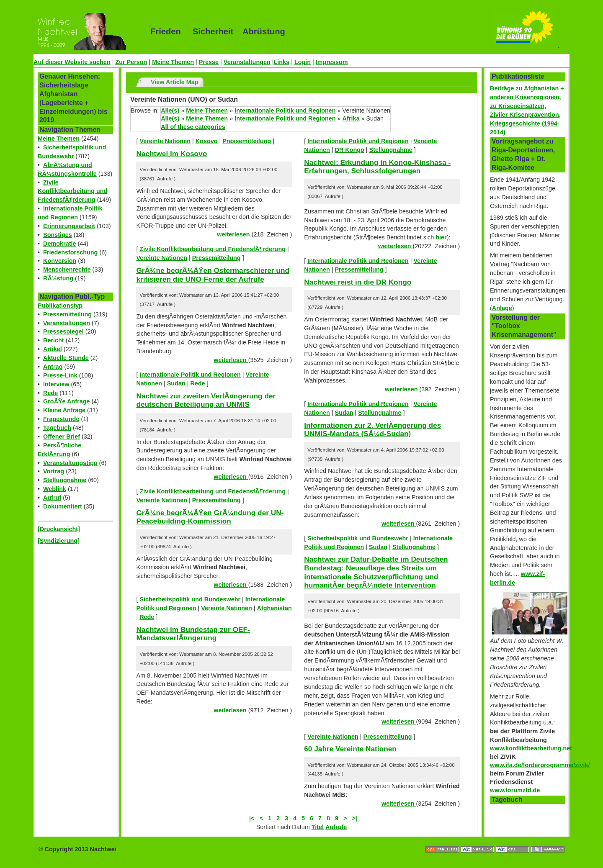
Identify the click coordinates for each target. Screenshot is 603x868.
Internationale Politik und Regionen (285, 110)
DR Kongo (350, 150)
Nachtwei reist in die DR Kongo (358, 282)
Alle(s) (170, 110)
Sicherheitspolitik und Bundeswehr (190, 599)
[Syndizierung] (59, 541)
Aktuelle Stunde (66, 358)
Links (282, 62)
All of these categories (193, 127)
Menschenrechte (67, 270)
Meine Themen (173, 62)
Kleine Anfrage (64, 410)
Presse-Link (60, 375)
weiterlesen (234, 234)
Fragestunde (61, 419)
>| (354, 818)
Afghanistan (274, 608)
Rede (50, 393)
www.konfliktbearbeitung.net (531, 748)
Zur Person (131, 62)
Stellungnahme (65, 480)
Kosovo (207, 141)
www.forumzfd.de (515, 790)
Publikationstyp (60, 306)
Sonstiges (58, 235)
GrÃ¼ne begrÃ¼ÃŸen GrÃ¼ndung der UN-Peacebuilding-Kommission (210, 517)
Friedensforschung (70, 252)
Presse (209, 62)
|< (252, 818)
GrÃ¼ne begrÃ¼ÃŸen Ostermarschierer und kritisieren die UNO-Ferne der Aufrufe (213, 275)
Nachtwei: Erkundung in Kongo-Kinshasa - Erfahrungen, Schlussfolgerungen (377, 167)
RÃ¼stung (58, 278)
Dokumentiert (63, 506)
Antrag (53, 367)
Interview (56, 384)
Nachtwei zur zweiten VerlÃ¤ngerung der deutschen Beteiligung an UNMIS (206, 400)
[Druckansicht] (59, 529)
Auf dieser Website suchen (72, 62)
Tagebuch (57, 428)
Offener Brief (62, 437)
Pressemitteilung (67, 314)
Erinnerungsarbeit (69, 226)
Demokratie (59, 244)
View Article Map (175, 82)
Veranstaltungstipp (70, 463)
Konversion (60, 261)
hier (441, 237)
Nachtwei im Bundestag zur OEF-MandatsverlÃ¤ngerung (193, 634)
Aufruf (52, 498)
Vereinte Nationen (165, 141)
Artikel (53, 349)
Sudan (176, 383)
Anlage (502, 308)
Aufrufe (336, 827)
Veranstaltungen (247, 62)
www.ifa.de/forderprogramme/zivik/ (540, 765)
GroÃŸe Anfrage (66, 401)
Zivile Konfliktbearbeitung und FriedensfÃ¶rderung (72, 191)
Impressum (332, 62)
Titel (318, 827)
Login (303, 62)
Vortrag (54, 471)
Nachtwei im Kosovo (171, 154)
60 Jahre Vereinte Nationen (350, 749)
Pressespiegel (63, 331)
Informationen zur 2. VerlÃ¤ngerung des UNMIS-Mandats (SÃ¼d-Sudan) (372, 430)
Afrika (351, 118)
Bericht (54, 340)
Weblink (55, 489)
